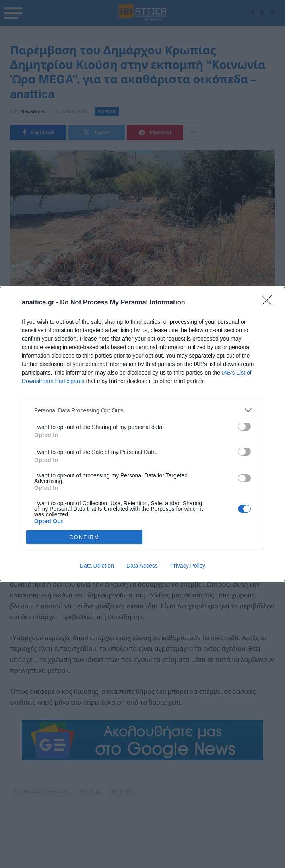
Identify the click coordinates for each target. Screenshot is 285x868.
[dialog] (142, 434)
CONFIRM (84, 537)
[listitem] (142, 410)
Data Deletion (97, 566)
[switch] (244, 427)
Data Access (142, 566)
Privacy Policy (188, 566)
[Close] (269, 303)
